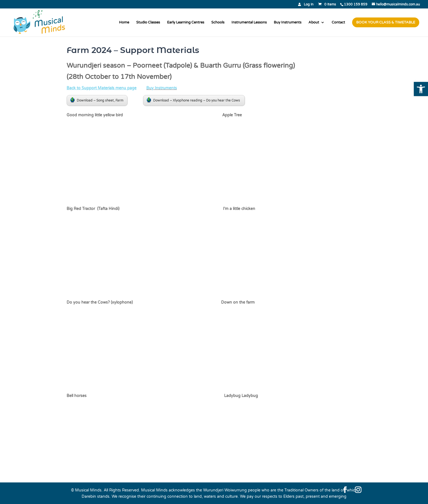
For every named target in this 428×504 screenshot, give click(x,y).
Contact (338, 23)
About (314, 23)
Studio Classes (148, 23)
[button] (421, 89)
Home (124, 23)
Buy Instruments (288, 23)
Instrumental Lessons (249, 23)
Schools (218, 23)
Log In (309, 5)
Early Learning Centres (186, 23)
